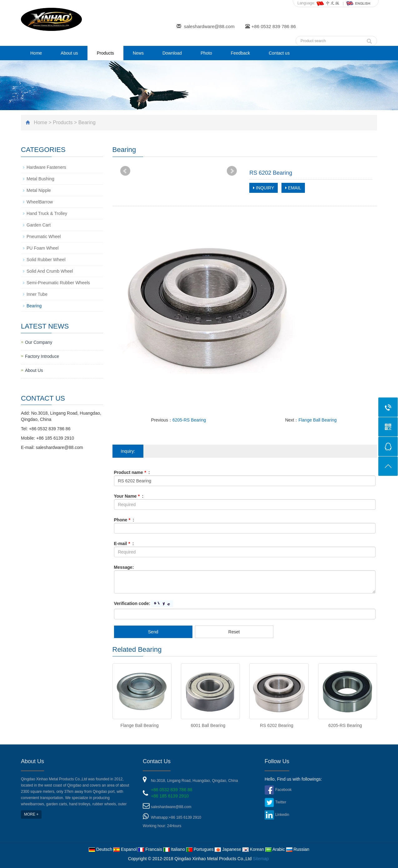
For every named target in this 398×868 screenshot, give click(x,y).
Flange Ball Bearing (317, 420)
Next (232, 171)
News (138, 53)
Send (153, 632)
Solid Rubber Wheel (46, 260)
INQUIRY (264, 188)
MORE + (31, 814)
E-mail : (124, 544)
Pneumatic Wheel (44, 237)
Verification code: (132, 603)
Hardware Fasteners (46, 167)
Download (172, 53)
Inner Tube (37, 294)
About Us (34, 370)
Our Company (39, 342)
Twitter (281, 802)
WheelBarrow (40, 202)
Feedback (240, 53)
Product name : (132, 472)
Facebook (284, 790)
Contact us (279, 53)
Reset (234, 632)
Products (105, 53)
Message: (124, 567)
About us (69, 53)
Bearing (87, 122)
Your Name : (129, 496)
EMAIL (293, 188)
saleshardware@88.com (209, 26)
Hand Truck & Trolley (47, 213)
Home (36, 53)
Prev (125, 171)
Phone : (124, 520)
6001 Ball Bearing (208, 725)
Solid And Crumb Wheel (50, 271)
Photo (206, 53)
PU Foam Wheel (43, 248)
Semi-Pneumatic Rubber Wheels (58, 283)
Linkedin (282, 815)
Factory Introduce (42, 356)
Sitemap (261, 859)
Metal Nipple (39, 190)
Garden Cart (39, 225)
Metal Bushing (40, 179)
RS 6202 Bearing (277, 725)
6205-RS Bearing (189, 420)
